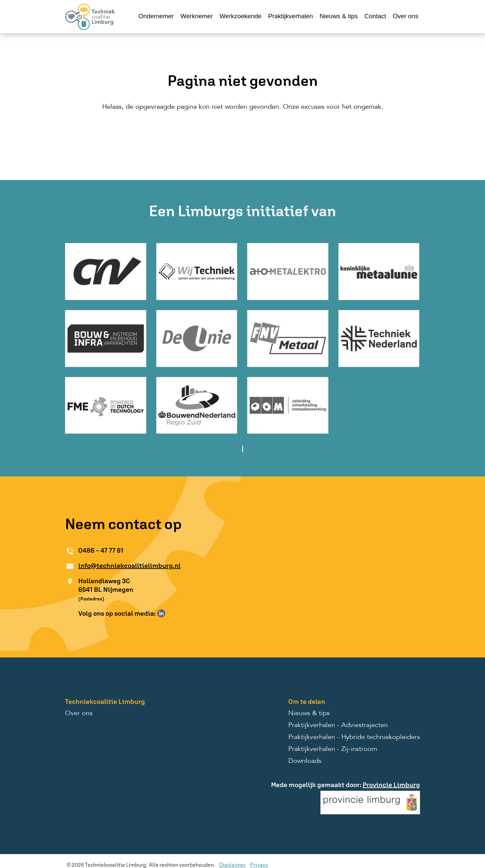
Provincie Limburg (391, 785)
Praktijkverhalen (290, 16)
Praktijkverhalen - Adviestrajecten (338, 725)
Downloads (305, 761)
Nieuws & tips (339, 16)
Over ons (406, 16)
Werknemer (197, 16)
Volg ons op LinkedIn (161, 613)
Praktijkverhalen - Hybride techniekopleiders (354, 737)
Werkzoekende (241, 16)
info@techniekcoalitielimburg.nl (129, 565)
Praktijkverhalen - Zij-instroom (333, 749)
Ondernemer (156, 16)
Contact (375, 16)
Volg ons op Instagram (171, 613)
